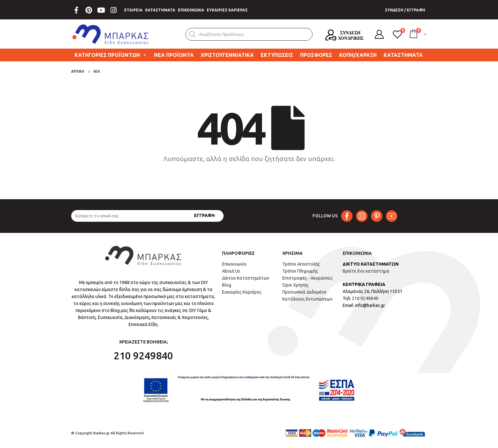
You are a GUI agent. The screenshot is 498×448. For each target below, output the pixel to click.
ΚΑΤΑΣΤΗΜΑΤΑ (160, 10)
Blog (227, 285)
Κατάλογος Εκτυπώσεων (307, 299)
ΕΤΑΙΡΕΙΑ (133, 10)
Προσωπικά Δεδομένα (304, 292)
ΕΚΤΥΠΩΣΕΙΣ (277, 55)
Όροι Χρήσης (296, 285)
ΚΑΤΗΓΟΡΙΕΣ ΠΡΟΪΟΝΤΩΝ (111, 55)
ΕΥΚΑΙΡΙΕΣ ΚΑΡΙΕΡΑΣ (227, 10)
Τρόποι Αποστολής (301, 264)
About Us (231, 271)
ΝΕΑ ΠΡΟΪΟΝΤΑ (174, 55)
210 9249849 (365, 298)
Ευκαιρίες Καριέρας (242, 292)
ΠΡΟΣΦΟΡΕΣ (316, 55)
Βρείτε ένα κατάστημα (366, 271)
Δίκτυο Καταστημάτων (246, 278)
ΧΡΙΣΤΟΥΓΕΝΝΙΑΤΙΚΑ (227, 55)
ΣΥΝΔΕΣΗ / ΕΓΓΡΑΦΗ (405, 10)
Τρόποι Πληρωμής (300, 271)
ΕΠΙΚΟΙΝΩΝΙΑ (191, 10)
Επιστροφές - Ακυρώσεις (308, 278)
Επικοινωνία (234, 264)
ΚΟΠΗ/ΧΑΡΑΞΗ (358, 55)
